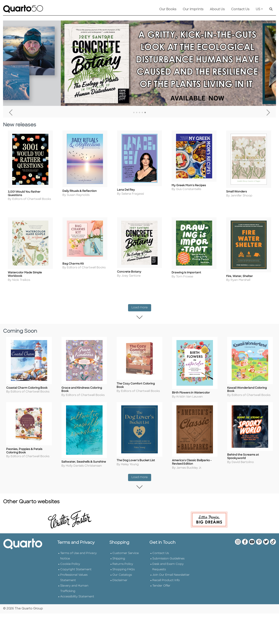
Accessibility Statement (77, 598)
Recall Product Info (166, 582)
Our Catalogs (122, 576)
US (258, 9)
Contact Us (240, 9)
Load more (141, 309)
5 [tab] (145, 113)
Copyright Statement (76, 571)
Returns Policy (123, 566)
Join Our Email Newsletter (171, 576)
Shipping (119, 560)
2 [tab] (137, 113)
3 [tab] (139, 113)
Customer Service (126, 555)
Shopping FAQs (124, 571)
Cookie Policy (70, 566)
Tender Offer (161, 587)
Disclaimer (120, 582)
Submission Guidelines (168, 560)
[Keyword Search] (271, 9)
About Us (217, 9)
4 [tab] (142, 113)
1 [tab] (134, 113)
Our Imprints (193, 9)
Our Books (168, 9)
